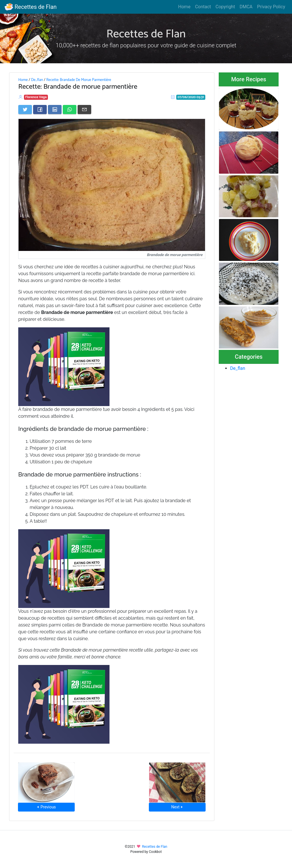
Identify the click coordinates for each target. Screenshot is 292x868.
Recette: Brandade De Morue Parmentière (79, 80)
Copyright (225, 7)
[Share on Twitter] (25, 109)
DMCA (246, 7)
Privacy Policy (271, 7)
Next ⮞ (177, 807)
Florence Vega (36, 97)
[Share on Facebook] (40, 109)
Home (184, 7)
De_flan (37, 80)
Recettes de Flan (31, 7)
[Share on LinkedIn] (55, 109)
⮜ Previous (46, 807)
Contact (203, 7)
